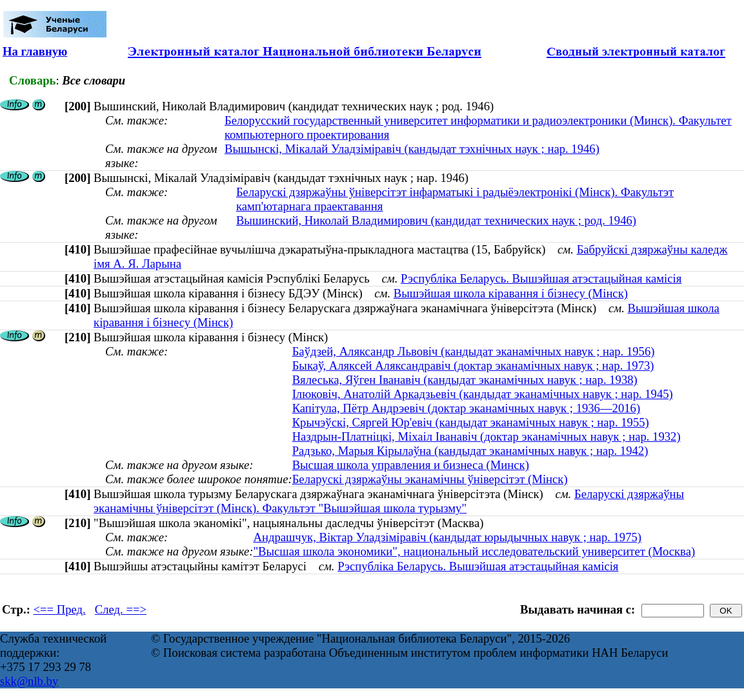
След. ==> (121, 609)
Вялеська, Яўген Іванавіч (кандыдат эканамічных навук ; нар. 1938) (465, 380)
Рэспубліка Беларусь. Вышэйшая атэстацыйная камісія (541, 278)
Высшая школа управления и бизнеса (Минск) (411, 465)
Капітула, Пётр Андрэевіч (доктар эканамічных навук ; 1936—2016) (466, 408)
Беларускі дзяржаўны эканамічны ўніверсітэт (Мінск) (430, 479)
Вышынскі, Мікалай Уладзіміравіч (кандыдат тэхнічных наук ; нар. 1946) (412, 149)
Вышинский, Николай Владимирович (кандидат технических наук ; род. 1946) (436, 220)
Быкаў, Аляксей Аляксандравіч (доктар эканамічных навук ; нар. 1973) (473, 365)
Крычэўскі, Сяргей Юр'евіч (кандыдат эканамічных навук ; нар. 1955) (471, 422)
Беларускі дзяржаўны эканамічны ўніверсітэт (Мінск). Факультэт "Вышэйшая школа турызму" (389, 501)
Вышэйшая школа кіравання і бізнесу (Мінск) (511, 293)
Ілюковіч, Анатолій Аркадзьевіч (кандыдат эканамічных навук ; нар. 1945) (483, 394)
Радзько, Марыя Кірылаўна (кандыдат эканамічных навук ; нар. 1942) (470, 451)
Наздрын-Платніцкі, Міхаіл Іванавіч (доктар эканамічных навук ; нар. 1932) (487, 436)
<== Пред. (60, 609)
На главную (35, 51)
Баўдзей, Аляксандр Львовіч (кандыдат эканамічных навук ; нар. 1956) (474, 351)
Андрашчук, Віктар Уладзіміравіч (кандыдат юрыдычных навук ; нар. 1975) (447, 537)
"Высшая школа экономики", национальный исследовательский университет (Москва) (474, 551)
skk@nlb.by (29, 681)
